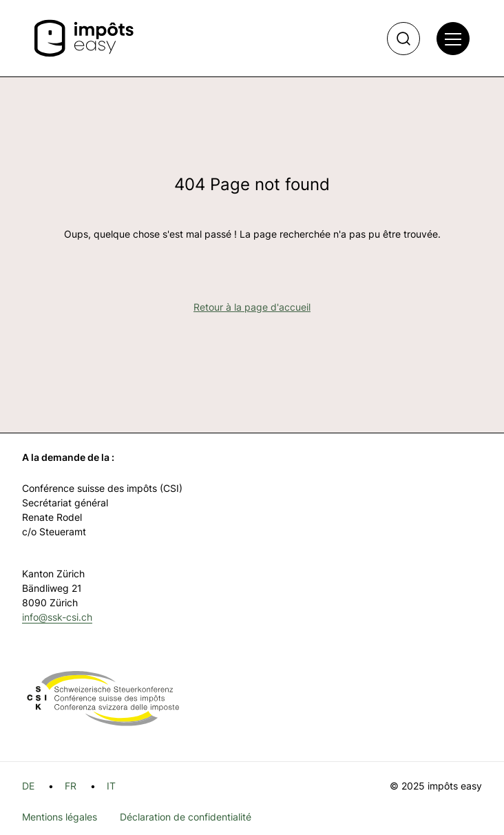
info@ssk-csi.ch (57, 617)
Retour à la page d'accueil (252, 307)
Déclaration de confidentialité (186, 817)
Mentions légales (60, 817)
